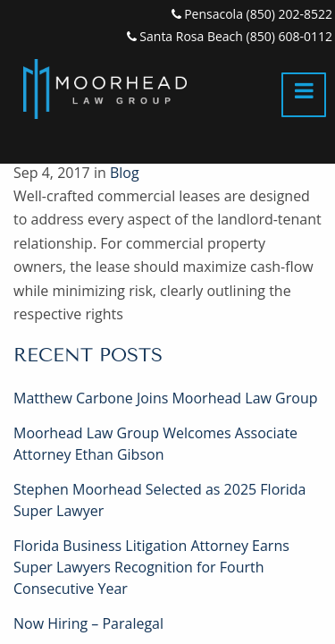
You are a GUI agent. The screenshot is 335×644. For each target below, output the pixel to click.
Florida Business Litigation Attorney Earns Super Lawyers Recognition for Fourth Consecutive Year (151, 567)
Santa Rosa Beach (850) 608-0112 (230, 36)
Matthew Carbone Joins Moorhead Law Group (165, 398)
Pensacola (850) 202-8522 (252, 14)
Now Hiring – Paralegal (88, 623)
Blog (125, 173)
